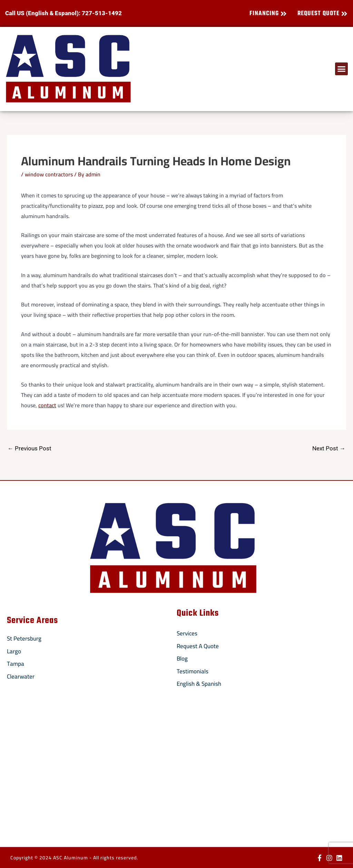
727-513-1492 (102, 13)
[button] (342, 69)
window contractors (49, 174)
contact (47, 405)
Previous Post (30, 448)
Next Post (329, 448)
